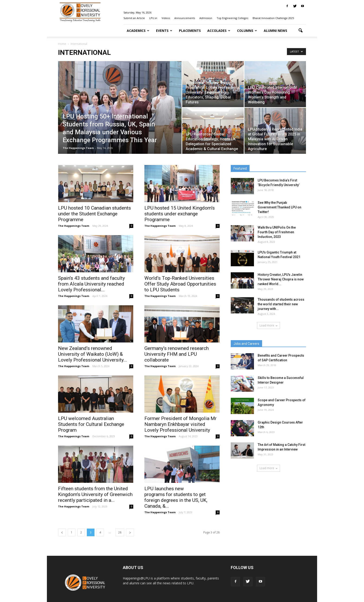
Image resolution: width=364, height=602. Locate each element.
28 (120, 532)
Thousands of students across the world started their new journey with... (281, 304)
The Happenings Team (78, 148)
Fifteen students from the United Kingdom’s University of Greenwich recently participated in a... (95, 494)
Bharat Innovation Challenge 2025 (273, 18)
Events (164, 31)
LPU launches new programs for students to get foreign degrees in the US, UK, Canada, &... (176, 497)
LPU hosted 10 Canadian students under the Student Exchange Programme (94, 214)
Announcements (185, 18)
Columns (247, 31)
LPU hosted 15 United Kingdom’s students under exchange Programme (180, 214)
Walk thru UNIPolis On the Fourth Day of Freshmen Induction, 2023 (277, 232)
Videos (166, 18)
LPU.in (153, 18)
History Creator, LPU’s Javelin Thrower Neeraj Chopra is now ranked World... (281, 279)
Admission (206, 18)
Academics (138, 31)
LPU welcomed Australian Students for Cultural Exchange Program (91, 424)
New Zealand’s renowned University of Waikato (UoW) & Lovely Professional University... (93, 354)
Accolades (219, 31)
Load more (268, 325)
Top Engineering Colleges (232, 18)
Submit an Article (134, 18)
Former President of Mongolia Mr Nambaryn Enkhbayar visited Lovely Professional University (180, 424)
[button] (300, 31)
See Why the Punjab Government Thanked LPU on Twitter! (279, 207)
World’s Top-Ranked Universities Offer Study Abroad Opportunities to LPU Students (180, 284)
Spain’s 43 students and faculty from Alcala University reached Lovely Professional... (91, 284)
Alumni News (275, 31)
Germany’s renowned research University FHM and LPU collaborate (177, 354)
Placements (190, 31)
